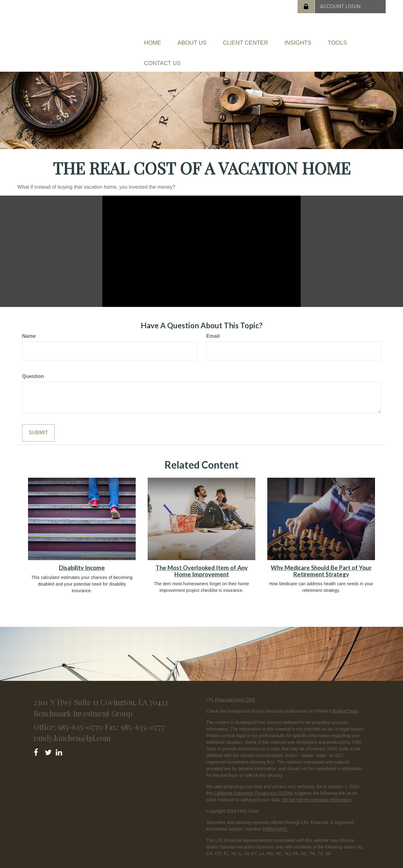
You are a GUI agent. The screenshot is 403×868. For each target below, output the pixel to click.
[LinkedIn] (60, 738)
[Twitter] (49, 738)
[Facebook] (38, 738)
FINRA (269, 816)
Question (33, 363)
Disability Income (82, 554)
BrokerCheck (345, 698)
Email (213, 323)
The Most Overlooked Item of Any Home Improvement (202, 558)
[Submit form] (38, 420)
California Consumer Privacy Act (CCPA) (253, 780)
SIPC (282, 816)
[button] (205, 40)
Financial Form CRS (235, 687)
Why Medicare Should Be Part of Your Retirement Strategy (321, 558)
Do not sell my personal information (317, 787)
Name (29, 323)
